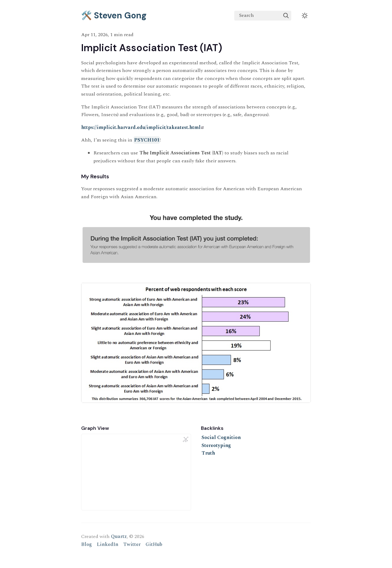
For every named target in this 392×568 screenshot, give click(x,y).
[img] (286, 16)
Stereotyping (216, 445)
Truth (208, 453)
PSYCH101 (147, 140)
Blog (87, 544)
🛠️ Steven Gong (114, 15)
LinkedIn (107, 544)
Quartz (119, 536)
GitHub (154, 544)
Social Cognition (221, 437)
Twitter (132, 544)
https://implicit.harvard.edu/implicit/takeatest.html (142, 127)
